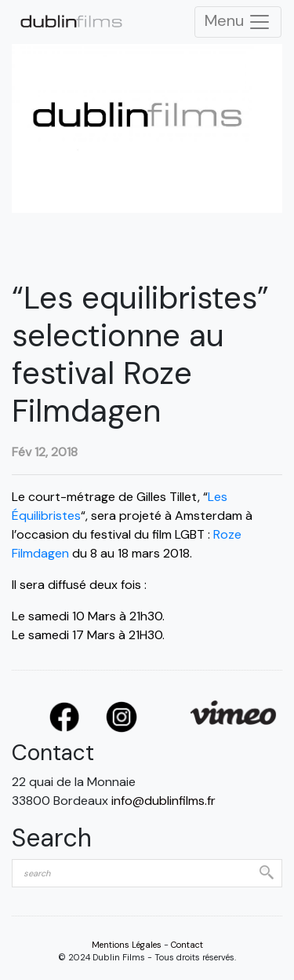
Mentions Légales (127, 945)
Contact (187, 945)
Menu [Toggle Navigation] (238, 22)
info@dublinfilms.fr (163, 801)
